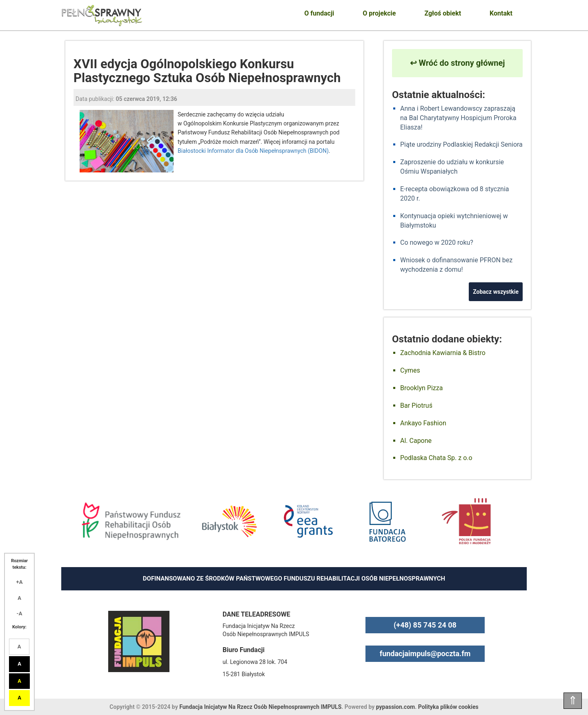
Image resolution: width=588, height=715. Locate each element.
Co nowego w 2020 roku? (437, 242)
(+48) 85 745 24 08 (425, 625)
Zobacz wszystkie (496, 292)
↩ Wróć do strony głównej (458, 63)
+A (20, 582)
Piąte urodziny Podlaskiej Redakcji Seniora (461, 144)
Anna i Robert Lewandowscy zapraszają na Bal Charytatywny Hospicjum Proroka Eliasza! (458, 118)
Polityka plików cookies (448, 707)
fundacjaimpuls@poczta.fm (425, 654)
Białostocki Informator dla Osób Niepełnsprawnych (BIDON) (253, 151)
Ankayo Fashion (423, 423)
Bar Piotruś (416, 406)
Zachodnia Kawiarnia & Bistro (443, 353)
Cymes (410, 370)
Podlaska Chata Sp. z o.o (436, 458)
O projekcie (379, 13)
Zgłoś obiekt (443, 13)
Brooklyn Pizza (421, 388)
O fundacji (319, 13)
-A (20, 613)
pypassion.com (395, 707)
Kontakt (501, 13)
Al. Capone (416, 441)
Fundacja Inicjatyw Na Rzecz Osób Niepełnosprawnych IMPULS (260, 707)
